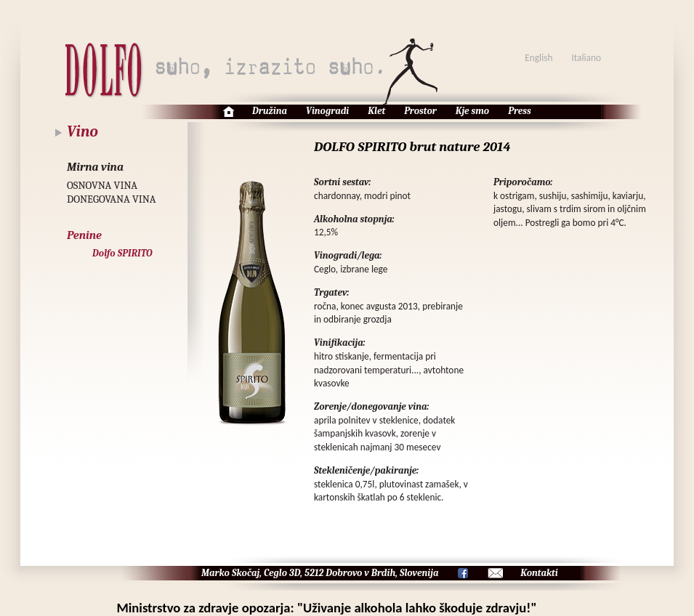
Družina (270, 111)
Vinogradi (327, 111)
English (538, 58)
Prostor (420, 111)
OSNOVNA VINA (102, 186)
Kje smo (472, 111)
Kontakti (539, 573)
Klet (376, 111)
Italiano (586, 58)
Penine (84, 235)
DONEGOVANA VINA (111, 199)
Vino (82, 131)
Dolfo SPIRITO (122, 253)
